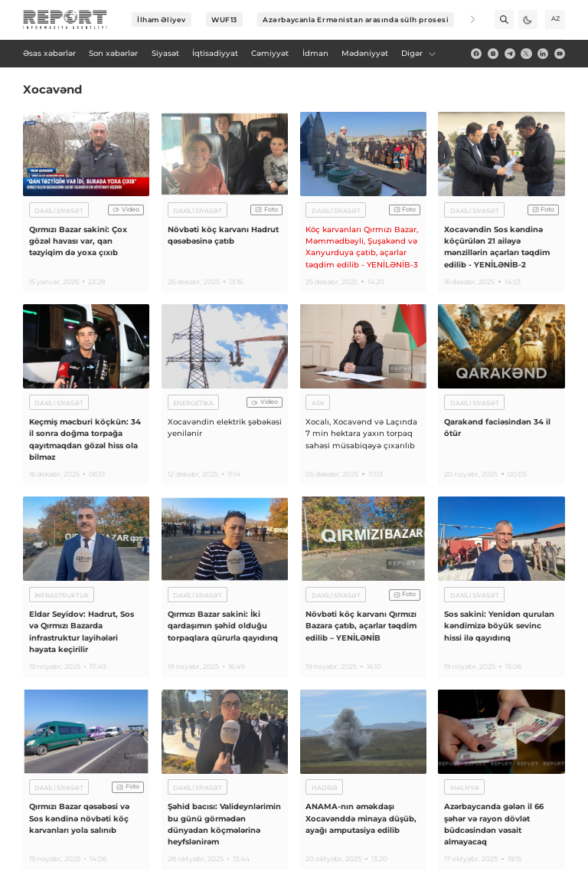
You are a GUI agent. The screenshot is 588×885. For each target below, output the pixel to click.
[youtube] (560, 54)
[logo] (65, 20)
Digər (419, 53)
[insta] (493, 54)
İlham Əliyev (162, 20)
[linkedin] (543, 54)
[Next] (466, 20)
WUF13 (224, 20)
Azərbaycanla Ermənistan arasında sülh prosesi (356, 20)
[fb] (476, 54)
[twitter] (526, 54)
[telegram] (510, 54)
